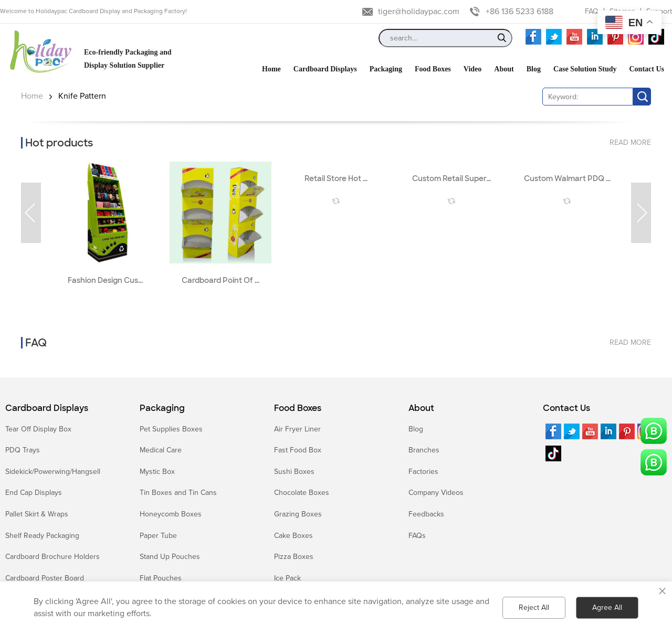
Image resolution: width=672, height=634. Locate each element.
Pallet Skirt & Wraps (37, 514)
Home (32, 96)
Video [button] (472, 69)
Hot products (59, 143)
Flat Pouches (161, 578)
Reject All (534, 607)
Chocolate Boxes (302, 493)
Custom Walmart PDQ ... (567, 179)
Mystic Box (157, 472)
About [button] (504, 69)
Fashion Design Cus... (105, 281)
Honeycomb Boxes (171, 514)
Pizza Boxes (294, 557)
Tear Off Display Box (38, 429)
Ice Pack (287, 578)
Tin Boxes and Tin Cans (178, 493)
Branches (424, 450)
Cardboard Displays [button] (325, 69)
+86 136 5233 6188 (519, 12)
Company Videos (436, 493)
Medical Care (161, 450)
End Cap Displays (34, 493)
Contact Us (566, 408)
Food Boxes (298, 408)
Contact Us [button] (647, 69)
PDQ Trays (23, 450)
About (421, 408)
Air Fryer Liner (297, 429)
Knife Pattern (82, 96)
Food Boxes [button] (433, 69)
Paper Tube (158, 536)
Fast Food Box (298, 450)
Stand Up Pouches (170, 557)
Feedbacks (426, 514)
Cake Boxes (293, 536)
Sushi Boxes (294, 472)
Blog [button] (534, 69)
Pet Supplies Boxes (171, 429)
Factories (423, 472)
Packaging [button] (386, 69)
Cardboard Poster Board (45, 578)
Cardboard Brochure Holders (52, 557)
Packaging (162, 408)
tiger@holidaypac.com (419, 12)
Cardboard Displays (47, 408)
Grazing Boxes (298, 514)
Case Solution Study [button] (585, 69)
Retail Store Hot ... (336, 179)
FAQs (417, 536)
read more (630, 142)
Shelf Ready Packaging (42, 536)
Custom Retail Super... (451, 179)
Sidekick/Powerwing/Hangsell (53, 472)
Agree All (607, 607)
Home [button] (271, 69)
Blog (416, 429)
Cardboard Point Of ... (220, 281)
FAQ (592, 11)
